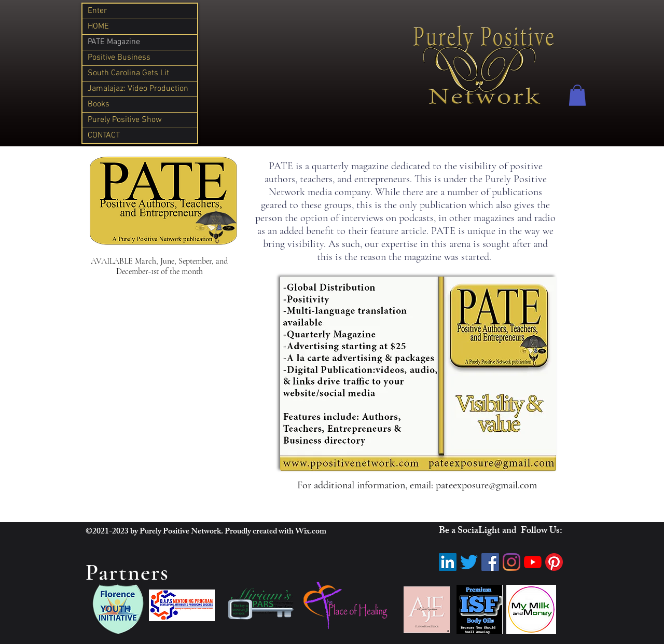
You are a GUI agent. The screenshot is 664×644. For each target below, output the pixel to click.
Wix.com (311, 532)
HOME (98, 26)
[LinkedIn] (448, 562)
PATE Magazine (114, 42)
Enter (97, 11)
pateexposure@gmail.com (486, 485)
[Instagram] (511, 562)
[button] (577, 95)
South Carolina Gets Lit (128, 73)
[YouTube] (533, 562)
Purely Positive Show (125, 120)
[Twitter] (469, 562)
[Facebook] (490, 562)
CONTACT (104, 135)
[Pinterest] (554, 562)
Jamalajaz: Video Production (138, 89)
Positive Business (119, 58)
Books (99, 104)
